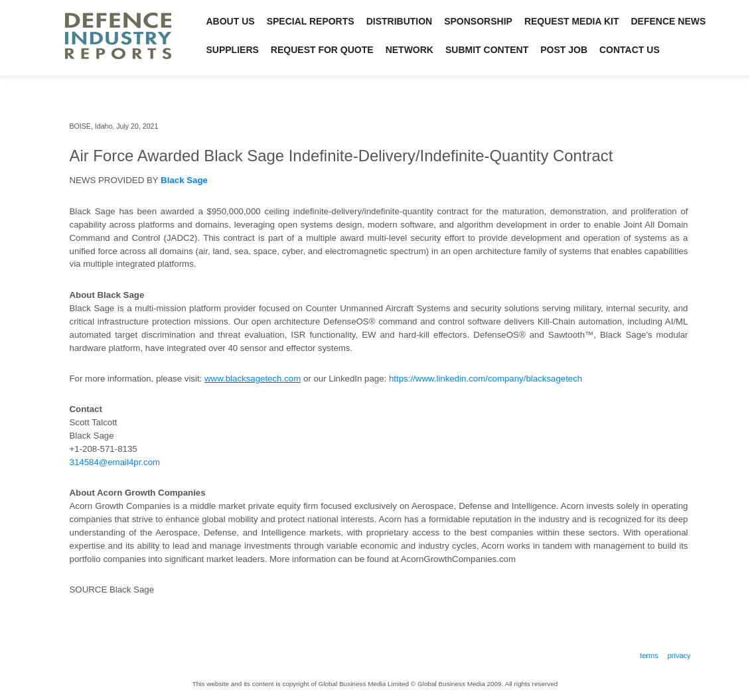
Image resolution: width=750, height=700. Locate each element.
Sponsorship (478, 21)
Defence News (669, 21)
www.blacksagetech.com (253, 379)
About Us (231, 21)
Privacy (679, 656)
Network (410, 50)
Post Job (564, 50)
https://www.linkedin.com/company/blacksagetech (486, 379)
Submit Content (487, 50)
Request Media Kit (572, 21)
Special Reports (311, 21)
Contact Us (630, 50)
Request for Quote (322, 50)
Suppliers (233, 50)
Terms (649, 656)
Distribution (400, 21)
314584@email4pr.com (115, 462)
